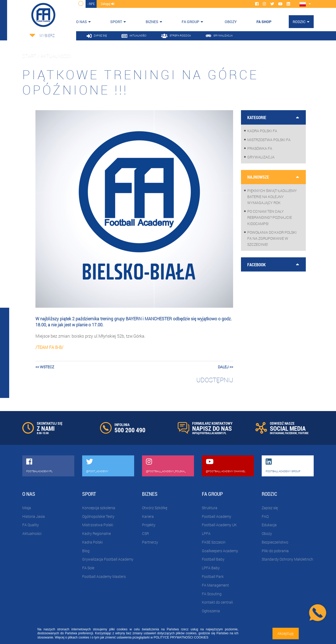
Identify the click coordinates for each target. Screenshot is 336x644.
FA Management (215, 585)
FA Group (190, 22)
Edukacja (269, 525)
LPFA (206, 533)
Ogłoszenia (211, 611)
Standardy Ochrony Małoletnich (287, 559)
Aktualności (32, 533)
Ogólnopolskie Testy (98, 516)
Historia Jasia (34, 516)
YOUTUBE (303, 433)
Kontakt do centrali (217, 602)
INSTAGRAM (277, 433)
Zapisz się (270, 508)
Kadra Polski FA (262, 131)
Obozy (267, 533)
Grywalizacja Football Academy (108, 559)
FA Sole (88, 568)
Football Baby (213, 559)
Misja (27, 508)
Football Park (213, 576)
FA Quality (31, 525)
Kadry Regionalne (96, 533)
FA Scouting (212, 594)
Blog (86, 551)
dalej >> (225, 367)
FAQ (265, 516)
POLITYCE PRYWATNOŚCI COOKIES (181, 637)
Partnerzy (150, 542)
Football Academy (217, 516)
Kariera (148, 516)
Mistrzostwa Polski (98, 525)
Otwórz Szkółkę (155, 508)
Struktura (210, 508)
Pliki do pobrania (275, 551)
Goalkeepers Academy (220, 551)
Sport (116, 22)
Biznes (152, 22)
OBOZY (231, 22)
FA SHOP (264, 22)
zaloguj (107, 4)
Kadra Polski (92, 542)
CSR (145, 533)
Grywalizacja (261, 157)
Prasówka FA (260, 148)
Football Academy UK (219, 525)
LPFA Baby (211, 568)
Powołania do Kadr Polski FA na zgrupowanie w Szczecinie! (272, 238)
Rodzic (299, 22)
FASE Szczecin (214, 542)
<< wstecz (45, 367)
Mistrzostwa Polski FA (269, 140)
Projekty (149, 525)
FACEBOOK (291, 433)
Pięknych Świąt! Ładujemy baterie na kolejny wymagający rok (272, 197)
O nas (82, 22)
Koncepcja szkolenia (99, 508)
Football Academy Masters (104, 576)
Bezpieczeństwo (275, 542)
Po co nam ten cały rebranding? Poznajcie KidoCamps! (270, 217)
